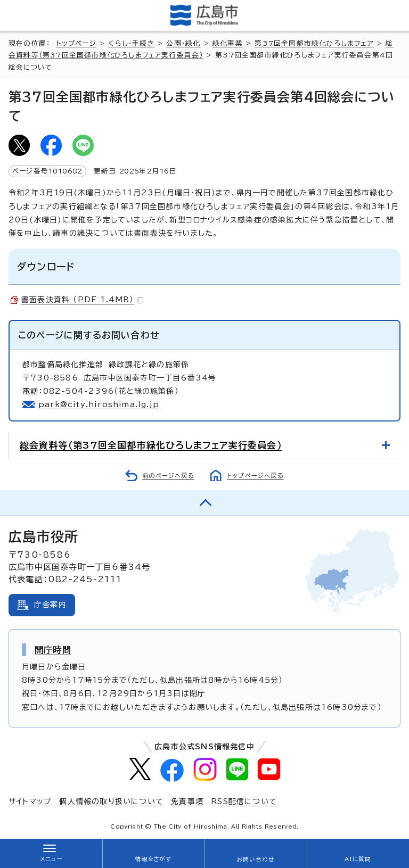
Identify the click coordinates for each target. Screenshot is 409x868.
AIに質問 (358, 859)
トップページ (76, 43)
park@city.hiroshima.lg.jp (99, 404)
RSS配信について (244, 801)
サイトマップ (30, 801)
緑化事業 (228, 43)
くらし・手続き (131, 43)
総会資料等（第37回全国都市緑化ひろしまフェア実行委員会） (151, 445)
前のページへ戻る (168, 476)
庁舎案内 (50, 605)
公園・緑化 (183, 43)
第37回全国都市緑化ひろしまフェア (314, 43)
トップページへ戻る (255, 476)
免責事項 (187, 801)
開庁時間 (53, 650)
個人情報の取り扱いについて (111, 801)
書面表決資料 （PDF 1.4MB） (82, 300)
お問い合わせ (255, 859)
